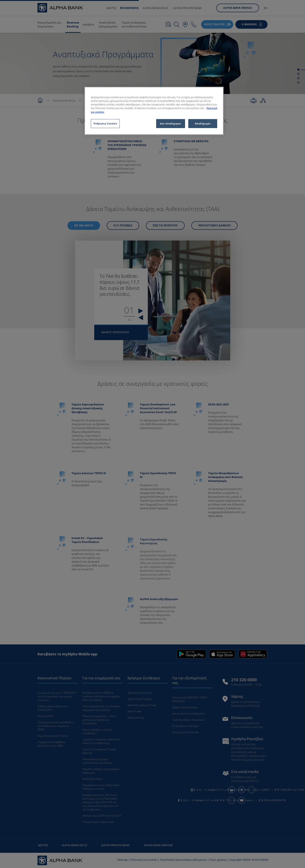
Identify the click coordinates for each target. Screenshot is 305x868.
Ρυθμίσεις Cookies (105, 123)
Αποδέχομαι (203, 123)
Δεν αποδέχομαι (170, 123)
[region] (154, 111)
